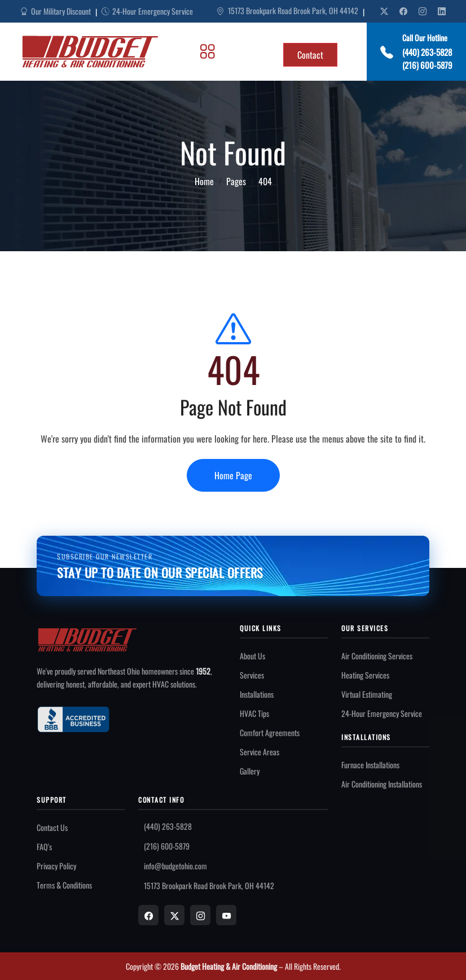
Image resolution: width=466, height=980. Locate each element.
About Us (252, 656)
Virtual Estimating (367, 694)
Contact (310, 55)
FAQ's (44, 846)
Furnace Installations (370, 765)
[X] (174, 915)
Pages (236, 181)
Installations (257, 694)
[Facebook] (148, 915)
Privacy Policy (56, 866)
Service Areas (260, 752)
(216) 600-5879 (427, 65)
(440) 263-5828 (427, 52)
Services (252, 675)
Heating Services (365, 675)
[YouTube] (226, 915)
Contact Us (52, 827)
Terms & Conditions (64, 885)
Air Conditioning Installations (382, 784)
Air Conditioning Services (377, 656)
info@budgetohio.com (175, 866)
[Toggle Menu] (208, 51)
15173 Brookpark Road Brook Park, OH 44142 (287, 11)
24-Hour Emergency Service (382, 713)
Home (204, 181)
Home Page (233, 475)
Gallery (250, 771)
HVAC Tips (254, 713)
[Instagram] (200, 915)
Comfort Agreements (270, 732)
